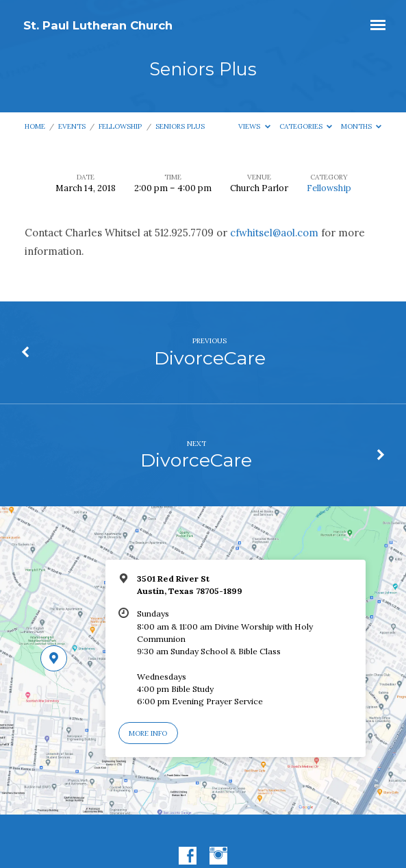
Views (254, 126)
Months (361, 126)
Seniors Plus (180, 126)
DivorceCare (210, 358)
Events (72, 126)
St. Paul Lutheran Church (98, 25)
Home (35, 126)
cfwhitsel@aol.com (274, 233)
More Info (148, 733)
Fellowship (120, 126)
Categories (306, 126)
